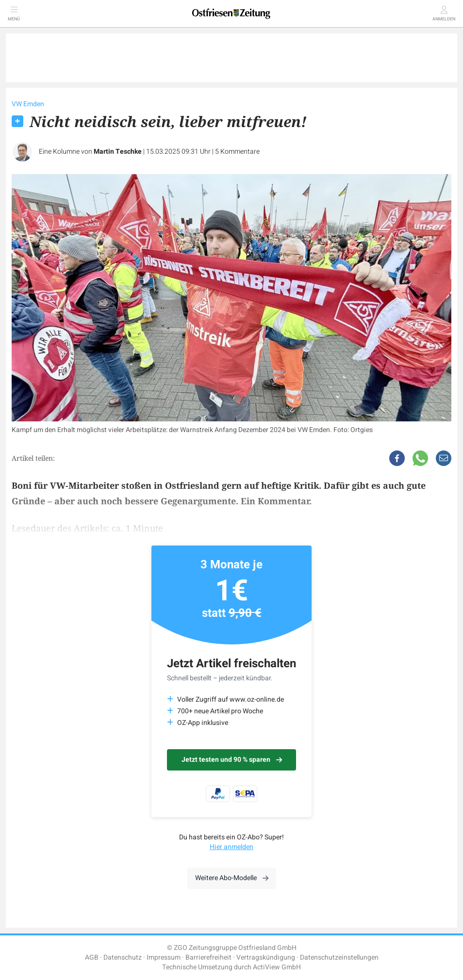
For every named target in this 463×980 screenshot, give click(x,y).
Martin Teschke (118, 152)
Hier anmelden (231, 847)
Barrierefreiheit (208, 957)
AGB (92, 957)
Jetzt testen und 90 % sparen (232, 760)
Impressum (164, 957)
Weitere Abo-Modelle (232, 878)
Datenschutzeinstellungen (339, 957)
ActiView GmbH (277, 967)
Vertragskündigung (266, 957)
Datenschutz (123, 957)
